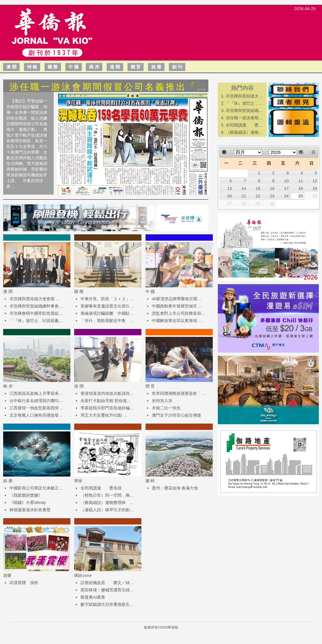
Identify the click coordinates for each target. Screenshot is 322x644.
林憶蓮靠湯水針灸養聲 (30, 510)
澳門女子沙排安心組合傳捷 (176, 415)
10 (286, 181)
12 (315, 181)
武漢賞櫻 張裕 (24, 583)
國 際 (53, 67)
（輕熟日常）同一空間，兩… (107, 495)
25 (301, 196)
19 (315, 188)
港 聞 (115, 67)
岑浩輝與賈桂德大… (244, 96)
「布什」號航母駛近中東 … (107, 321)
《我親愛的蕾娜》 (26, 495)
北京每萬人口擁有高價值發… (36, 415)
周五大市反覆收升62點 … (104, 415)
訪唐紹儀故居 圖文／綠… (107, 583)
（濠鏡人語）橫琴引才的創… (107, 510)
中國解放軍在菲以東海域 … (177, 321)
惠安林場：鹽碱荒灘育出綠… (107, 590)
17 (286, 188)
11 (301, 181)
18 (301, 188)
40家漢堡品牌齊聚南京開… (177, 299)
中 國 (74, 67)
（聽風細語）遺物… (244, 132)
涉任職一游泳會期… (244, 118)
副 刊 (177, 67)
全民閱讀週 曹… (244, 125)
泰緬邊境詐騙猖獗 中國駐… (107, 313)
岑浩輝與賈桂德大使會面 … (35, 299)
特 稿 (32, 67)
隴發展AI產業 (93, 597)
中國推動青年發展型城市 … (177, 306)
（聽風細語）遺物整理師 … (107, 503)
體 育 (136, 67)
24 (286, 196)
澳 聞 (11, 67)
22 (258, 196)
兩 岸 (94, 67)
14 (244, 188)
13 (230, 188)
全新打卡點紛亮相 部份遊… (106, 401)
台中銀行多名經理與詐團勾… (36, 401)
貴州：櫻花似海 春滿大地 (175, 488)
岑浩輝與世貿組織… (244, 111)
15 (258, 188)
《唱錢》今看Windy (28, 503)
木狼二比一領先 (166, 408)
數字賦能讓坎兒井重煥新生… (107, 604)
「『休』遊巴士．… (244, 103)
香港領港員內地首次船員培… (107, 393)
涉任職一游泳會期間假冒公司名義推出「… (108, 87)
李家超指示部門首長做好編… (107, 408)
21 (244, 196)
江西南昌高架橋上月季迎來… (36, 393)
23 (272, 196)
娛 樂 (156, 67)
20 (230, 196)
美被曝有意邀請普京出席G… (107, 306)
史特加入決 (162, 401)
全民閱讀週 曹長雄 (101, 488)
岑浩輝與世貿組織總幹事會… (36, 306)
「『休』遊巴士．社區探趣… (36, 321)
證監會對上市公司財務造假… (179, 313)
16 (272, 188)
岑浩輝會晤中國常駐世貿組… (36, 313)
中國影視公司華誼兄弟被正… (36, 488)
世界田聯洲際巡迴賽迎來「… (179, 393)
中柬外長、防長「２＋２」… (107, 299)
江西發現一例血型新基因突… (36, 408)
